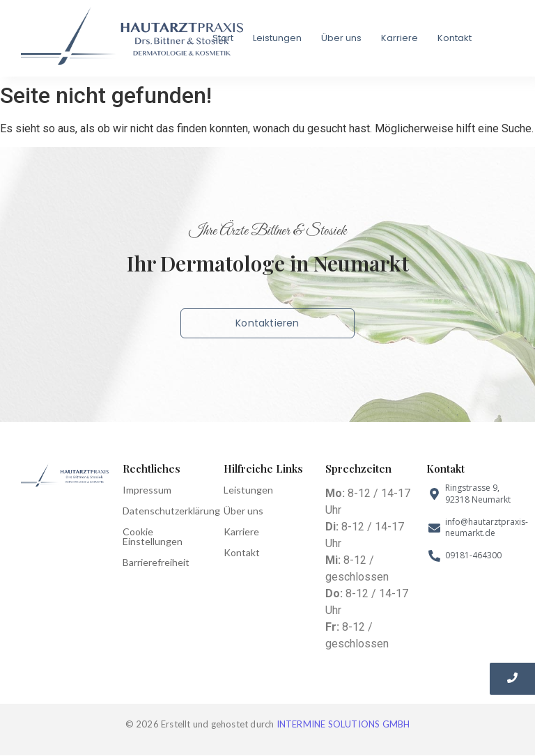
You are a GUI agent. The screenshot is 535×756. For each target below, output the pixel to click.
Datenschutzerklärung (171, 511)
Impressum (147, 490)
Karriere (400, 38)
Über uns (341, 38)
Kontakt (455, 38)
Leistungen (277, 38)
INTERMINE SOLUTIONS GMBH (343, 724)
